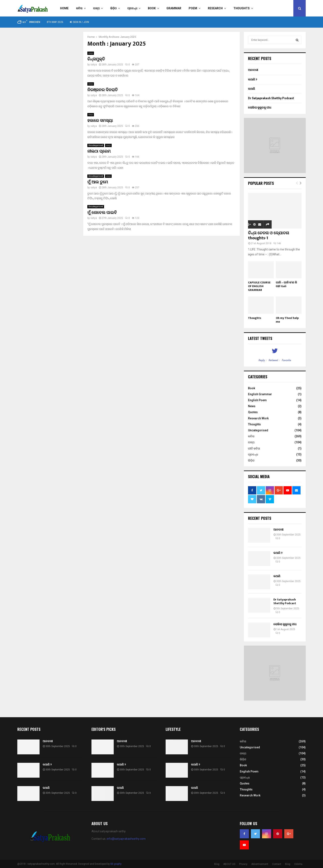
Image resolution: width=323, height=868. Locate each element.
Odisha (298, 864)
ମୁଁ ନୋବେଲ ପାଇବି (102, 213)
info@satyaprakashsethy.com (126, 839)
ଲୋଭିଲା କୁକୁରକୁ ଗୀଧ (260, 107)
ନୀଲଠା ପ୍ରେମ (99, 151)
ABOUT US (229, 864)
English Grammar (260, 394)
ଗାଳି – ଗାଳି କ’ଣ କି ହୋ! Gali (286, 284)
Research (215, 8)
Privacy (243, 864)
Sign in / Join (79, 22)
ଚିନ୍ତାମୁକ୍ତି (96, 59)
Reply (262, 360)
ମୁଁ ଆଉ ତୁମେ (98, 182)
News (252, 406)
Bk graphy (116, 864)
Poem (193, 8)
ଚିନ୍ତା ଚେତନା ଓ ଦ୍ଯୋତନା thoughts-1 (269, 236)
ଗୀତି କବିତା (254, 448)
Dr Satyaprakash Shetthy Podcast (271, 98)
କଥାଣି (252, 89)
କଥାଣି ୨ (253, 79)
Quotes (253, 412)
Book (152, 8)
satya (94, 65)
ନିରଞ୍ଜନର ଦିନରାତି (102, 90)
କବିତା (79, 8)
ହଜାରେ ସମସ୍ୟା (100, 121)
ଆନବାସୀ (253, 70)
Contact (277, 864)
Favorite (286, 360)
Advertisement (260, 864)
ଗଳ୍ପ (96, 8)
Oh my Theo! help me (287, 320)
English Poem (257, 400)
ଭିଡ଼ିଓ (113, 8)
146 (277, 243)
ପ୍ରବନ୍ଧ (132, 8)
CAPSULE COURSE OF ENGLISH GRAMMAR (259, 286)
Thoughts (242, 8)
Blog (217, 864)
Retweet (273, 360)
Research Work (258, 418)
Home (64, 8)
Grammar (174, 8)
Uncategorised (96, 145)
